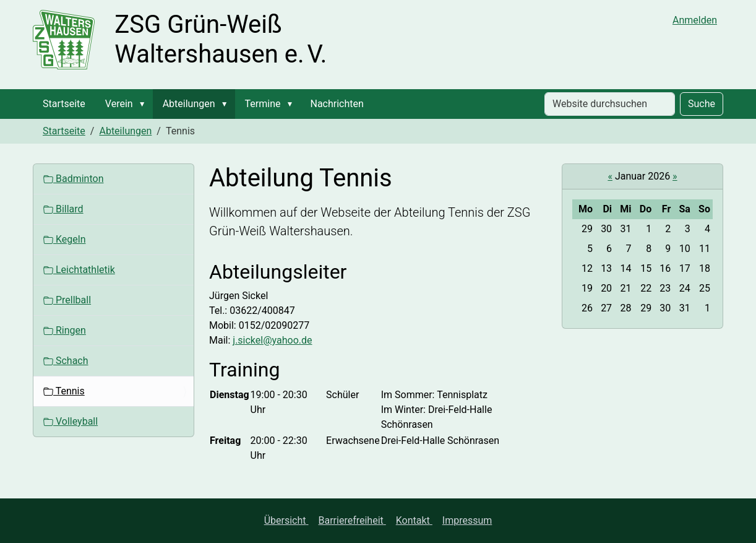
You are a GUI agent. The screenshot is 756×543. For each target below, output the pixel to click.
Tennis (64, 391)
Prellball (67, 300)
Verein (119, 104)
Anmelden (695, 20)
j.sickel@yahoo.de (272, 340)
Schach (66, 361)
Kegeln (64, 239)
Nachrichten (337, 104)
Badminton (73, 179)
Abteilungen (189, 104)
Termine (263, 104)
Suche (702, 104)
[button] (145, 104)
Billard (63, 209)
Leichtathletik (79, 270)
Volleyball (71, 421)
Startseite (64, 104)
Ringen (65, 330)
